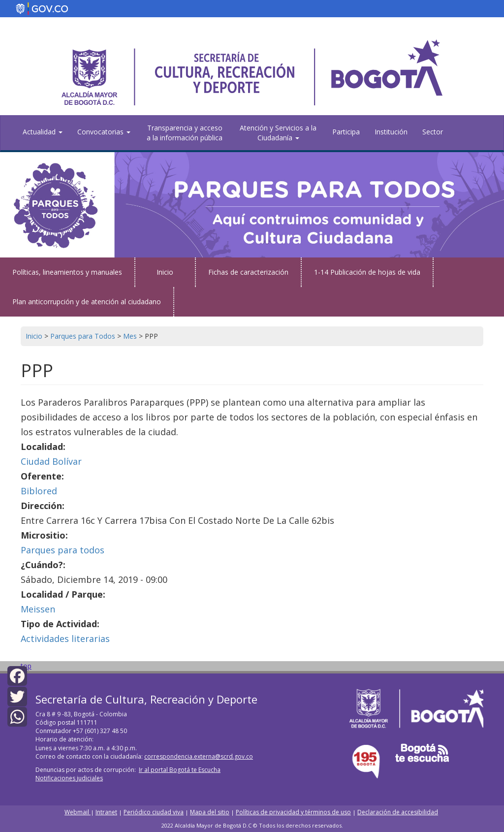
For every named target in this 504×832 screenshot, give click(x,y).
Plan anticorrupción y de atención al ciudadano (87, 302)
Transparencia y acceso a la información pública (185, 133)
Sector (433, 132)
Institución (391, 132)
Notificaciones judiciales (69, 778)
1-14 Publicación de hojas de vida (367, 272)
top (26, 666)
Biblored (39, 491)
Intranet (106, 812)
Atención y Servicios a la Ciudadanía (278, 133)
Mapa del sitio (210, 812)
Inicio (165, 272)
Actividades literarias (65, 639)
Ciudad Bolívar (51, 461)
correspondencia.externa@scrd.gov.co (199, 756)
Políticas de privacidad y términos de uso (293, 812)
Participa (346, 132)
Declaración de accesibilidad (398, 812)
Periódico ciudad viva (154, 812)
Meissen (38, 609)
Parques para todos (63, 550)
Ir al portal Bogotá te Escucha (180, 770)
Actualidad (43, 132)
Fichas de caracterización (248, 272)
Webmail (78, 812)
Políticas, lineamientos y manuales (67, 272)
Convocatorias (104, 132)
